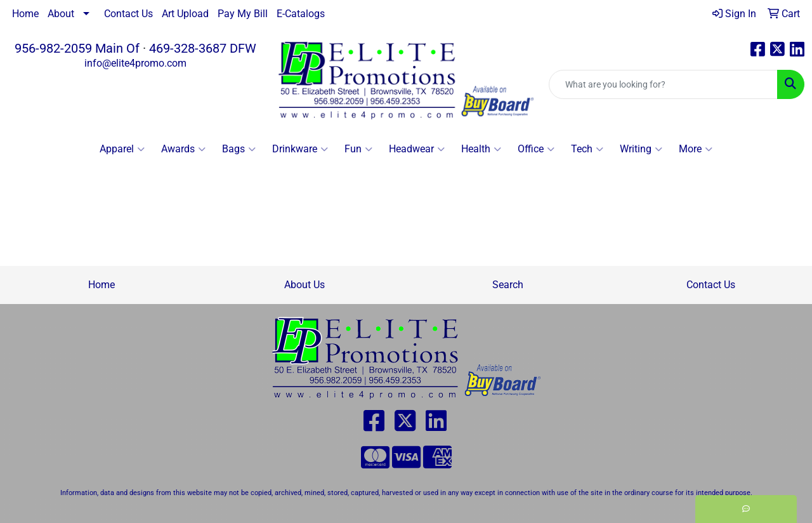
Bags (239, 149)
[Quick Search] (663, 84)
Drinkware (300, 149)
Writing (641, 149)
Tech (587, 149)
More (696, 149)
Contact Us (128, 14)
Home (25, 14)
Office (536, 149)
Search (508, 285)
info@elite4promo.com (135, 63)
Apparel (122, 149)
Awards (183, 149)
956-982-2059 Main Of (77, 48)
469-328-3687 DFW (203, 48)
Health (481, 149)
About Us (304, 285)
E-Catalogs (301, 14)
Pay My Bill (243, 14)
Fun (358, 149)
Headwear (417, 149)
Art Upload (185, 14)
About (61, 14)
